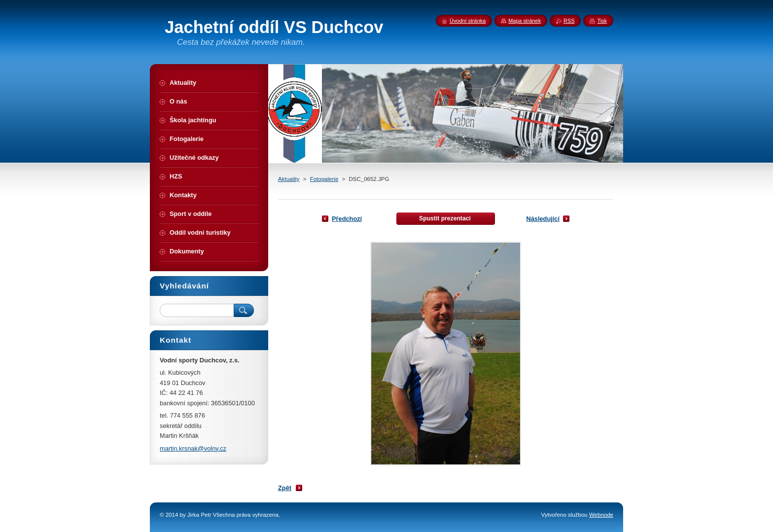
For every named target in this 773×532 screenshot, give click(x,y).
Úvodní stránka (468, 21)
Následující (543, 219)
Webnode (601, 515)
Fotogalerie (324, 179)
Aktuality (289, 179)
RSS (569, 21)
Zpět (285, 488)
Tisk (602, 21)
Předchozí (347, 219)
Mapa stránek (525, 21)
